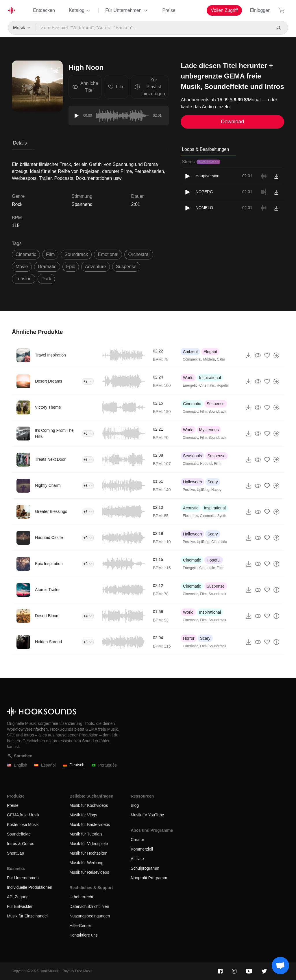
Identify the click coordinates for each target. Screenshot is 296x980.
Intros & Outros (21, 844)
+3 (88, 460)
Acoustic (191, 508)
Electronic (190, 516)
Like (116, 87)
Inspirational (210, 378)
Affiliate (137, 859)
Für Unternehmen (127, 10)
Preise (169, 10)
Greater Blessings (51, 511)
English (17, 765)
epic (71, 267)
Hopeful (223, 385)
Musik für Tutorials (86, 834)
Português (104, 765)
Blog (135, 805)
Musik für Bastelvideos (90, 824)
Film (203, 412)
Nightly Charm (48, 485)
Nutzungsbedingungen (90, 916)
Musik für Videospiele (89, 844)
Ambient (190, 352)
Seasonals (192, 456)
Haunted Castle (49, 537)
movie (22, 267)
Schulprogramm (145, 868)
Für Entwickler (20, 906)
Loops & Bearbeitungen (205, 149)
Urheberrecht (81, 897)
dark (46, 279)
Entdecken (44, 10)
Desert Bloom (47, 616)
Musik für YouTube (147, 815)
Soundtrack (218, 412)
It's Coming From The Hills (54, 433)
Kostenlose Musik (23, 824)
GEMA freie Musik (23, 815)
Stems (201, 162)
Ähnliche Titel (85, 87)
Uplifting (203, 490)
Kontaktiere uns (83, 935)
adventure (96, 267)
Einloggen (260, 10)
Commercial (192, 359)
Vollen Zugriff (224, 10)
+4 (88, 616)
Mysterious (209, 430)
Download (232, 122)
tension (24, 279)
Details (20, 143)
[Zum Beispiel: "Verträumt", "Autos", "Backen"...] (154, 28)
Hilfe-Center (80, 926)
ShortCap (15, 853)
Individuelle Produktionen (29, 887)
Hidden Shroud (48, 642)
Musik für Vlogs (83, 815)
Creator (137, 840)
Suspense (216, 404)
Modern (209, 359)
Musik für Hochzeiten (88, 853)
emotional (108, 254)
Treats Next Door (50, 459)
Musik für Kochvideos (89, 805)
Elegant (210, 352)
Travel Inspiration (50, 355)
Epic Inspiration (49, 564)
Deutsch (74, 765)
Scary (213, 482)
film (50, 254)
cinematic (26, 254)
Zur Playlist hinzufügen (150, 87)
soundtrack (76, 254)
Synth (222, 516)
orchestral (139, 254)
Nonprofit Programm (149, 878)
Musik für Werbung (86, 863)
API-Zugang (18, 897)
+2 (88, 381)
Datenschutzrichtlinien (89, 906)
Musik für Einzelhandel (27, 916)
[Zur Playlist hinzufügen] (276, 355)
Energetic (190, 385)
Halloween (192, 482)
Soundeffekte (19, 834)
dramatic (47, 267)
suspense (126, 267)
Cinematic (207, 385)
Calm (221, 359)
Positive (189, 490)
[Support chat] (280, 966)
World (188, 378)
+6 (88, 434)
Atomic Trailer (47, 590)
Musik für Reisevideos (89, 872)
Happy (216, 490)
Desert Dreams (49, 381)
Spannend (82, 204)
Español (45, 765)
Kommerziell (142, 849)
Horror (189, 638)
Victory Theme (48, 407)
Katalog (80, 10)
